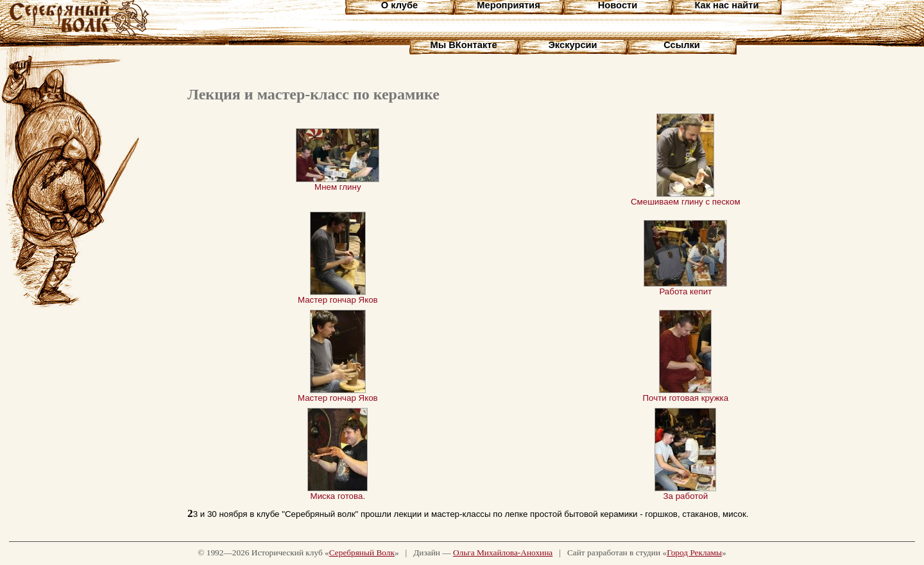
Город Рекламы (694, 552)
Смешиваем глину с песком (686, 198)
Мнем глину (338, 183)
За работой (685, 492)
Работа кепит (685, 288)
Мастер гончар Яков (338, 296)
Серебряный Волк (362, 552)
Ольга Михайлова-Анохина (503, 552)
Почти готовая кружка (686, 394)
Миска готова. (338, 492)
